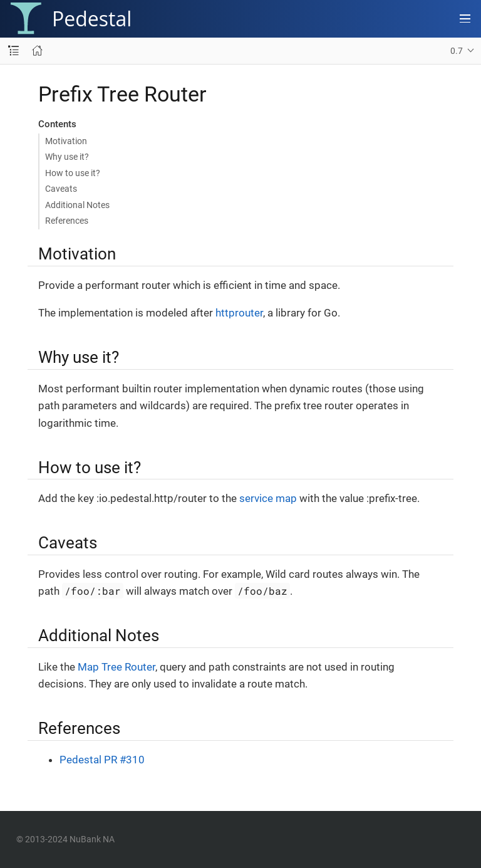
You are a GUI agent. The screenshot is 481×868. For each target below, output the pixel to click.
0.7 (457, 51)
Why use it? (67, 157)
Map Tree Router (116, 667)
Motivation (66, 141)
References (67, 221)
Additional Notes (77, 205)
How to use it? (73, 173)
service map (268, 498)
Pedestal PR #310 (102, 760)
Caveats (61, 189)
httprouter (239, 313)
